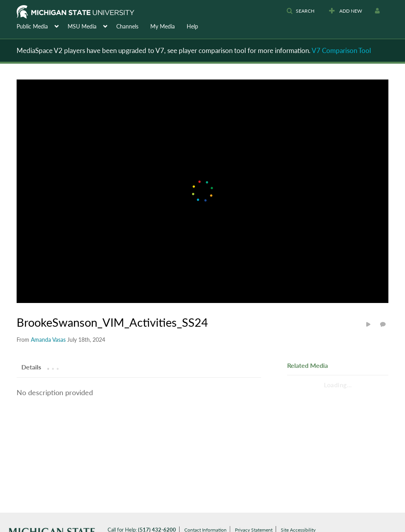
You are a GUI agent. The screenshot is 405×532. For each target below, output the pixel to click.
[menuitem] (42, 26)
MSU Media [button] (82, 26)
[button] (300, 11)
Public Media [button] (32, 26)
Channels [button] (127, 26)
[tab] (31, 367)
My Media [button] (163, 26)
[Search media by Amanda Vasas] (48, 340)
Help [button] (192, 26)
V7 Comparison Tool (341, 50)
